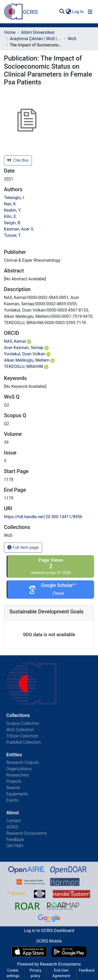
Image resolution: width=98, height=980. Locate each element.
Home (10, 32)
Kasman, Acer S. (19, 229)
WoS (72, 39)
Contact (13, 821)
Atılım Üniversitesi (38, 32)
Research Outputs (23, 762)
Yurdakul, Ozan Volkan (27, 354)
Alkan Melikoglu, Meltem (29, 360)
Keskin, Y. (13, 210)
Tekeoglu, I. (14, 198)
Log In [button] (78, 12)
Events (12, 800)
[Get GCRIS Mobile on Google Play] (69, 952)
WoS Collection (20, 730)
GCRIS (12, 827)
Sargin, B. (13, 223)
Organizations (19, 769)
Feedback (15, 840)
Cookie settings (13, 973)
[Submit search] (62, 12)
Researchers (18, 775)
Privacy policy (35, 973)
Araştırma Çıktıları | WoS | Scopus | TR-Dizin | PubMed (36, 39)
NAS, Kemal (18, 341)
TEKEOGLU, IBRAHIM (26, 366)
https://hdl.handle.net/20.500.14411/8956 (43, 517)
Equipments (17, 794)
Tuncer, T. (13, 235)
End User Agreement (61, 973)
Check (58, 593)
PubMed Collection (24, 742)
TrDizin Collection (22, 736)
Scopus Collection (23, 723)
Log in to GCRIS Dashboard (49, 931)
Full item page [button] (23, 547)
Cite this (18, 160)
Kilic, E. (11, 216)
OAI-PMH (15, 846)
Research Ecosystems (27, 833)
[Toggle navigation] (90, 12)
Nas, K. (10, 204)
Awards (13, 788)
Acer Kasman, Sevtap (26, 348)
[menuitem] (68, 12)
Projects (14, 781)
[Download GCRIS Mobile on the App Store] (29, 952)
